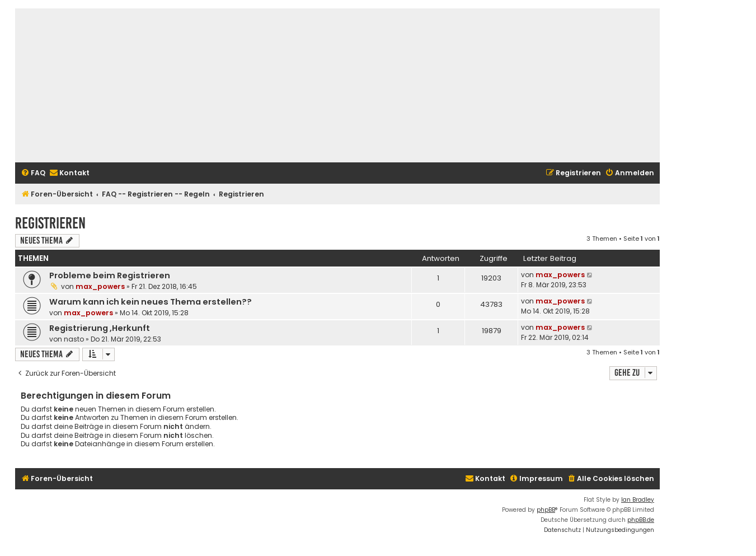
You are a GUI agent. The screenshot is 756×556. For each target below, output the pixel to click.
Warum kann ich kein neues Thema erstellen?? (151, 302)
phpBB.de (641, 520)
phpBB (546, 510)
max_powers (100, 286)
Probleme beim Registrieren (110, 275)
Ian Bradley (638, 500)
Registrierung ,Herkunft (100, 328)
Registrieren (50, 223)
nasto (74, 339)
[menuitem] (33, 173)
